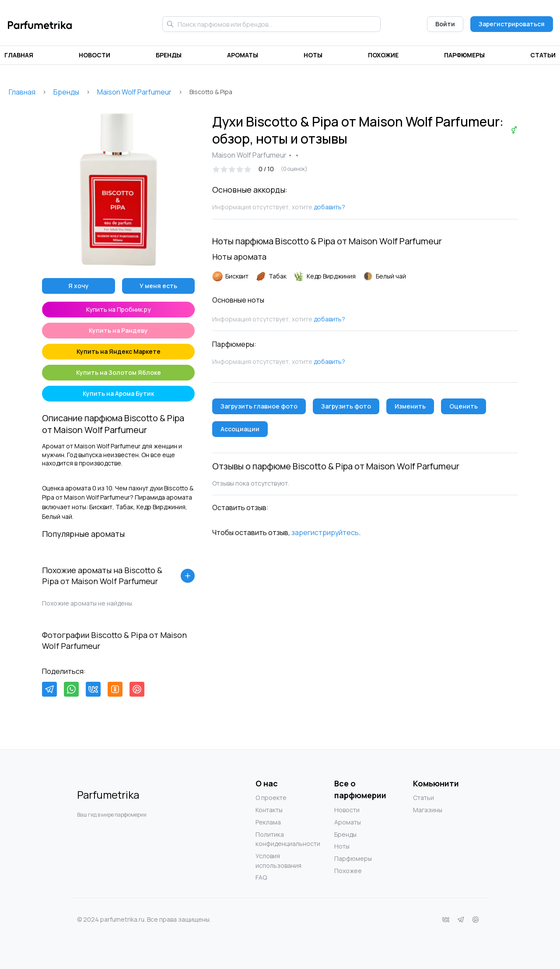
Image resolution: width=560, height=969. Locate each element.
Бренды (169, 55)
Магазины (428, 810)
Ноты (313, 55)
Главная (19, 55)
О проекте (271, 798)
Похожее (348, 871)
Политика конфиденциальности (273, 839)
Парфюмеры (464, 55)
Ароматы (243, 55)
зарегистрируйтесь (325, 532)
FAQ (261, 877)
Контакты (269, 810)
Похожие (383, 55)
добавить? (329, 207)
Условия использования (273, 861)
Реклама (268, 822)
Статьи (543, 55)
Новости (94, 55)
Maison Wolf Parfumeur (134, 92)
